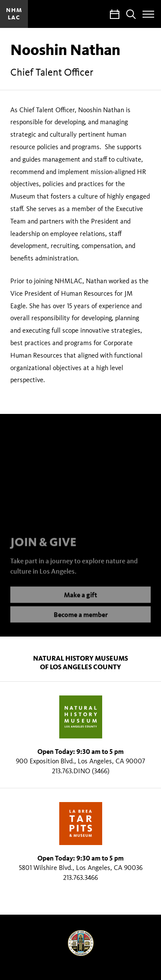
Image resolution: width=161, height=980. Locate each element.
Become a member (81, 620)
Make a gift (80, 600)
